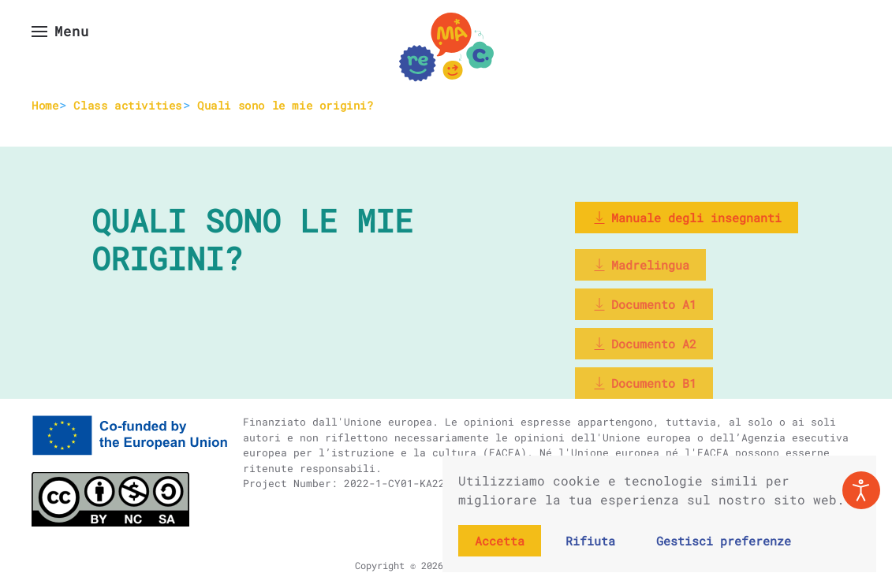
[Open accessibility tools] (861, 490)
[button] (60, 32)
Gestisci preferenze (724, 541)
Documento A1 (644, 304)
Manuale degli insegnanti (687, 218)
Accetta (500, 541)
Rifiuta (590, 541)
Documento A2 (644, 344)
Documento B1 (644, 383)
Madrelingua (640, 265)
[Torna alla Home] (446, 47)
